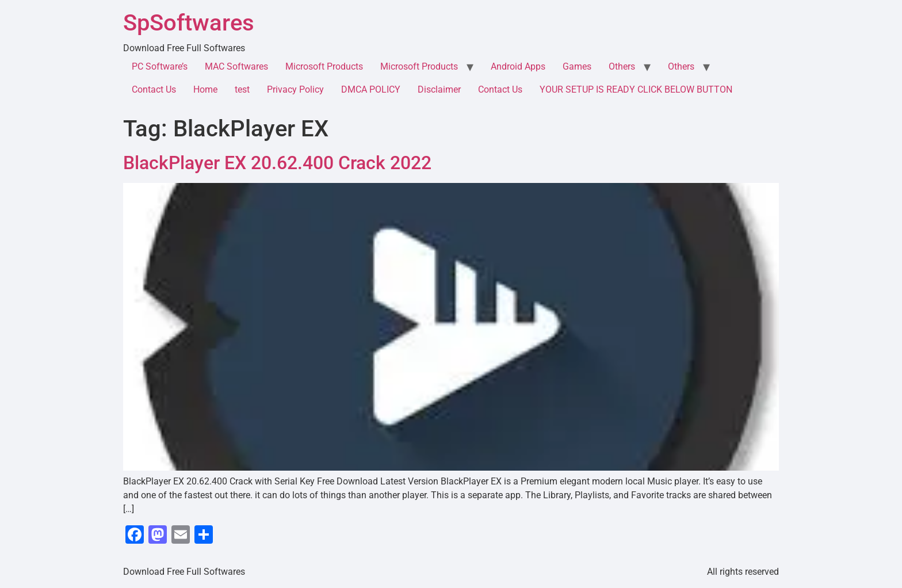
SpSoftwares (189, 23)
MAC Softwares (236, 66)
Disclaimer (439, 89)
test (242, 89)
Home (205, 89)
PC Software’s (160, 66)
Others (622, 66)
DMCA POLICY (371, 89)
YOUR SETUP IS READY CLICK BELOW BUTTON (636, 89)
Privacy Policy (295, 89)
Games (577, 66)
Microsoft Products (324, 66)
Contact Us (154, 89)
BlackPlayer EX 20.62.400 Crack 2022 (277, 163)
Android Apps (518, 66)
